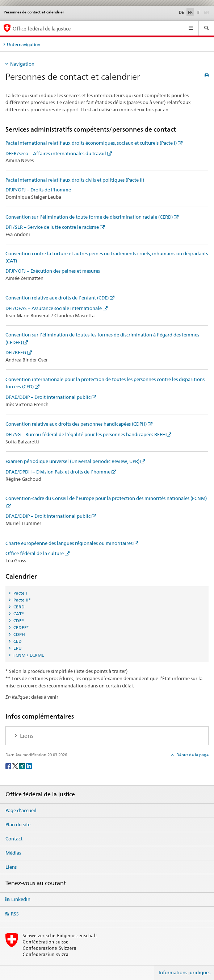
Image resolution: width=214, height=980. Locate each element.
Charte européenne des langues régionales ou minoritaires (69, 543)
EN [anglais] (207, 12)
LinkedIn (21, 899)
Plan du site (18, 824)
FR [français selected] (190, 12)
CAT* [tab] (18, 614)
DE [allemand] (181, 12)
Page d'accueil (21, 810)
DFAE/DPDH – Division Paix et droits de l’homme (58, 472)
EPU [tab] (17, 648)
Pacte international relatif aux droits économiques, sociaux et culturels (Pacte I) (91, 143)
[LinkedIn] (29, 766)
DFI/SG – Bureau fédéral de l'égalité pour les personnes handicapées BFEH (85, 434)
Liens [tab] (26, 736)
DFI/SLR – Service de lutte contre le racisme (52, 227)
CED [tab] (17, 641)
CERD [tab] (18, 607)
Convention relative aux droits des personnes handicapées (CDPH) (76, 424)
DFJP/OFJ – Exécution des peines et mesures (53, 271)
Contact (14, 839)
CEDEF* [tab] (20, 627)
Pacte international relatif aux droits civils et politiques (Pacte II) (75, 180)
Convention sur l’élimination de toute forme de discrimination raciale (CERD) (89, 217)
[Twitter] (16, 766)
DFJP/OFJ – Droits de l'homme (38, 190)
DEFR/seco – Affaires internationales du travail (56, 153)
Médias (13, 853)
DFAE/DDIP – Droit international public (48, 397)
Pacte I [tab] (20, 593)
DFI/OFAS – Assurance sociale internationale (54, 308)
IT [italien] (198, 12)
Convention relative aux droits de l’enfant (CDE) (57, 298)
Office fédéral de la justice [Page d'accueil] (42, 28)
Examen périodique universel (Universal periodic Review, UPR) (72, 461)
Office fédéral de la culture (35, 553)
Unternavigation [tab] (24, 44)
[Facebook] (9, 766)
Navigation (22, 64)
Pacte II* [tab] (22, 600)
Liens (11, 867)
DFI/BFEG (16, 352)
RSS (15, 914)
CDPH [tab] (19, 634)
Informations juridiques (184, 972)
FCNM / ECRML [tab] (28, 655)
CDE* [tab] (18, 621)
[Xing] (23, 766)
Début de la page (192, 755)
